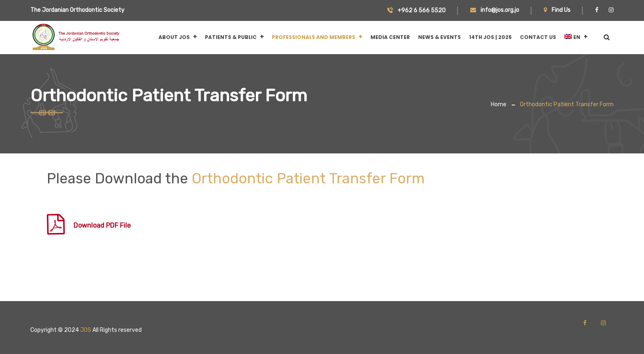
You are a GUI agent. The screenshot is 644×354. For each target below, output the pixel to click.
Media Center (390, 37)
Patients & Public (231, 37)
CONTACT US (538, 37)
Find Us (557, 10)
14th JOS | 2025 (490, 37)
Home (499, 104)
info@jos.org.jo (495, 10)
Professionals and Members (314, 37)
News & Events (439, 37)
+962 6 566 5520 (416, 10)
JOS (86, 330)
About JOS (174, 37)
